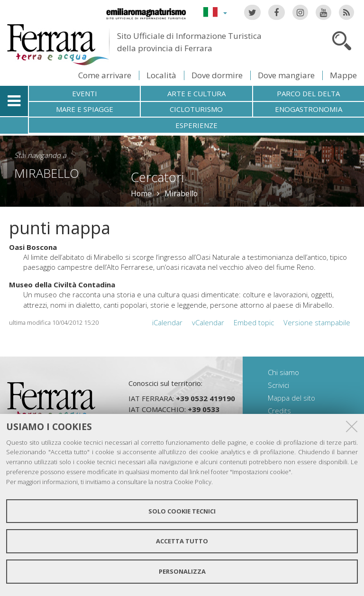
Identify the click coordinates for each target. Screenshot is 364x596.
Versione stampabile (317, 322)
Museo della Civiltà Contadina (62, 284)
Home (141, 193)
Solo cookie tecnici (182, 511)
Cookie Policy (193, 482)
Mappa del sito (291, 398)
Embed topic (254, 322)
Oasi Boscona (33, 247)
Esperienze (196, 125)
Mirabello (47, 173)
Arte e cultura (196, 93)
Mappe (343, 75)
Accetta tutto (182, 541)
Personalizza (182, 571)
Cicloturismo (196, 109)
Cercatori (157, 177)
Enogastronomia (309, 109)
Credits (279, 411)
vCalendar (208, 322)
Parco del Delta (308, 93)
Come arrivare (105, 75)
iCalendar (167, 322)
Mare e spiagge (85, 109)
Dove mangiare (286, 75)
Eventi (85, 93)
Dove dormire (217, 75)
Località (161, 75)
